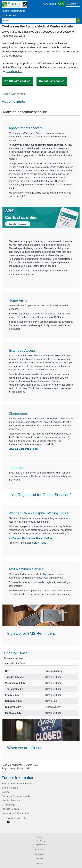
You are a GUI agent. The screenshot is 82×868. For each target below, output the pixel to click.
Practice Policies (10, 809)
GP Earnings (8, 805)
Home (5, 94)
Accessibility (39, 849)
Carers (5, 792)
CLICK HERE (39, 543)
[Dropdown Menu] (73, 4)
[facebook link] (8, 822)
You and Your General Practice (18, 783)
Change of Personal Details (16, 796)
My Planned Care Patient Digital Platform (31, 538)
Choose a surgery (14, 658)
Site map (39, 863)
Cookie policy (39, 854)
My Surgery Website (39, 845)
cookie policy (14, 71)
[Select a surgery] (41, 663)
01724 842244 (9, 15)
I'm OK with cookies (17, 81)
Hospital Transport (11, 800)
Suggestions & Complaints (15, 813)
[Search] (39, 21)
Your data (40, 859)
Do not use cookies (52, 81)
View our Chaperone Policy (23, 449)
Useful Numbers (10, 788)
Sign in (40, 837)
